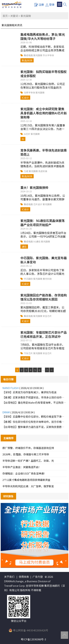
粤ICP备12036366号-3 (33, 639)
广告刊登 (38, 577)
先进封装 (43, 171)
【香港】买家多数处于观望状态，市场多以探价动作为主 (34, 397)
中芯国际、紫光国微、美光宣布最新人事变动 (44, 260)
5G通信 (37, 241)
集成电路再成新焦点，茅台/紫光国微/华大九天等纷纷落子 (43, 36)
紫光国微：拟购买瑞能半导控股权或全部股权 (44, 74)
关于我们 (9, 577)
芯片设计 (38, 204)
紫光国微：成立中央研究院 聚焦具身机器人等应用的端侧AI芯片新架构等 (44, 113)
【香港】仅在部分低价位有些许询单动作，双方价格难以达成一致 (34, 422)
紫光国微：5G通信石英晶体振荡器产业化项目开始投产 (42, 223)
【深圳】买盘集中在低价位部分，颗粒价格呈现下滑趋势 (34, 416)
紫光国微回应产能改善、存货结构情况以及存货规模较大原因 (44, 297)
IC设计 (25, 98)
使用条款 (24, 577)
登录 (50, 4)
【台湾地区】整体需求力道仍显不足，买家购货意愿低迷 (34, 427)
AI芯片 (27, 134)
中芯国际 (29, 279)
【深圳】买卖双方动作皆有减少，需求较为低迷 (29, 392)
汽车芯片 (29, 353)
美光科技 (47, 279)
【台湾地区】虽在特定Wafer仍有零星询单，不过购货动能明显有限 (34, 403)
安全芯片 (47, 316)
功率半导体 (30, 93)
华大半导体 (48, 55)
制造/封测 (27, 60)
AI (23, 139)
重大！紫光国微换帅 (34, 187)
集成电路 (29, 55)
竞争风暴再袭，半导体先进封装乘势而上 (44, 152)
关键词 (14, 16)
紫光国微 (38, 55)
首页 (5, 16)
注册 (39, 4)
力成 (26, 171)
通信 (24, 247)
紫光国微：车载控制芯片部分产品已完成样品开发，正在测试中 (44, 334)
